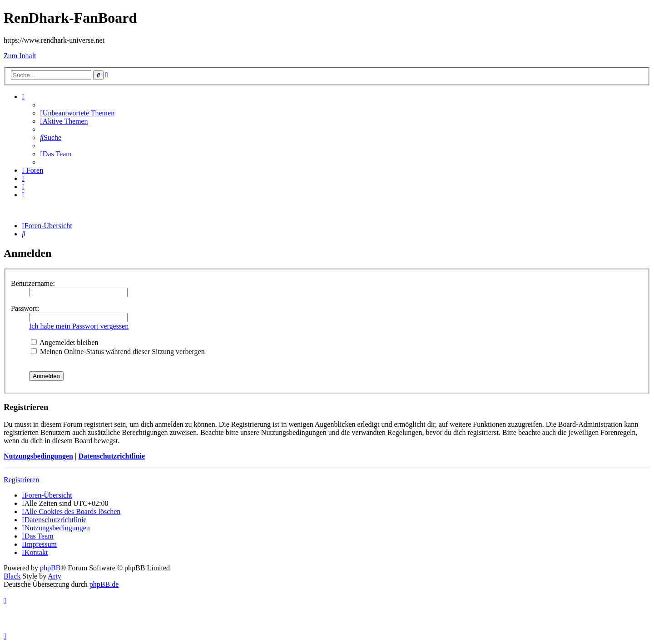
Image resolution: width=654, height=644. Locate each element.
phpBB (50, 568)
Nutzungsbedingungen (38, 456)
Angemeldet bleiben (64, 342)
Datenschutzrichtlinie (111, 456)
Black (12, 576)
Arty (54, 576)
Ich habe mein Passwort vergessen (79, 326)
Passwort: (25, 308)
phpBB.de (104, 584)
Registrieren (21, 480)
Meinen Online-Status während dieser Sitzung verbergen (118, 352)
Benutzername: (33, 283)
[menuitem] (77, 113)
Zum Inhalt (20, 56)
